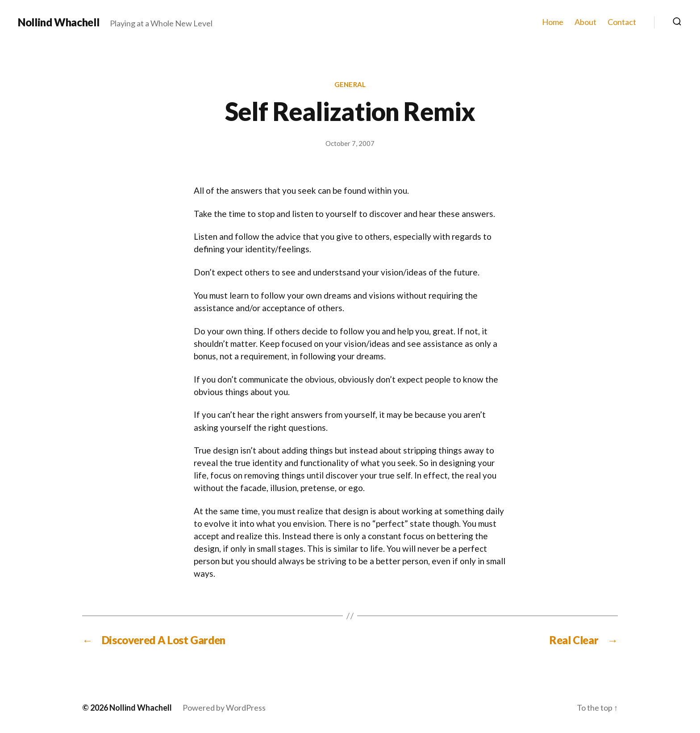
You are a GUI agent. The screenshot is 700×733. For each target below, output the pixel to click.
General (350, 84)
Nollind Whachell (58, 22)
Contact (622, 22)
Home (553, 22)
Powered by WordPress (224, 708)
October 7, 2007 (350, 143)
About (585, 22)
